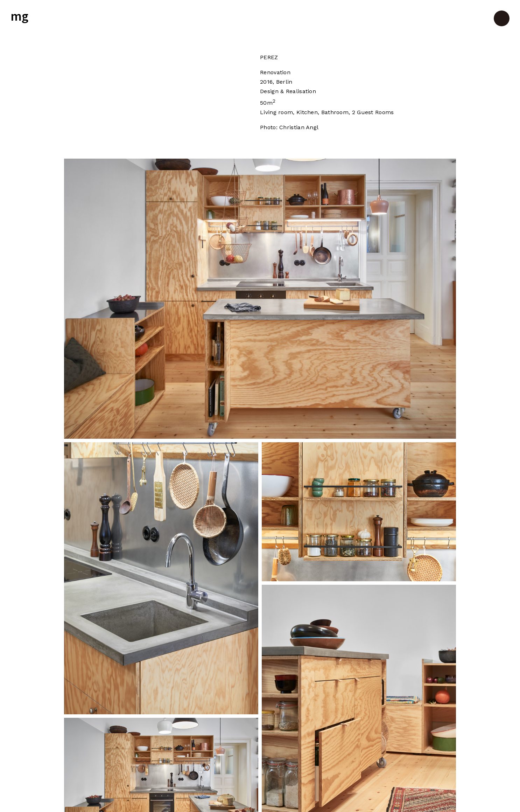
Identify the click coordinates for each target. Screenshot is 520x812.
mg (19, 17)
